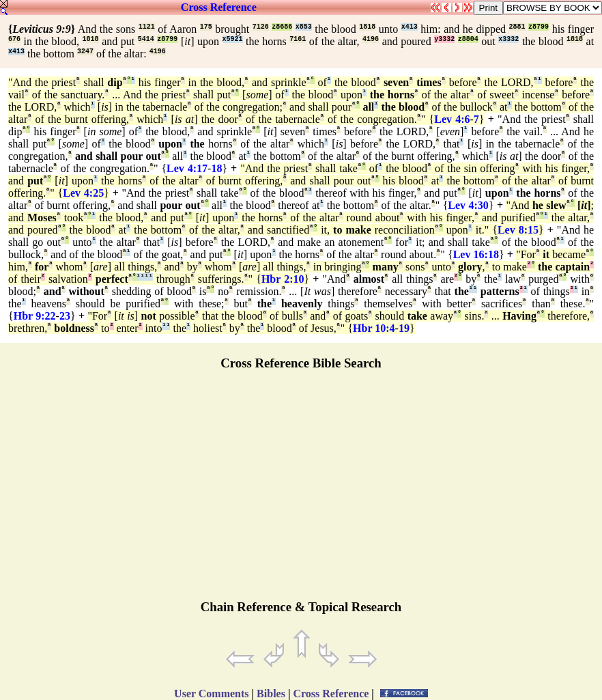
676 (14, 39)
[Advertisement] (301, 491)
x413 (410, 27)
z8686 (282, 27)
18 (216, 168)
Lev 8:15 (518, 230)
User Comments (211, 694)
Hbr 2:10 (283, 279)
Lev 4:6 (452, 119)
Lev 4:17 (187, 168)
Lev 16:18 (476, 254)
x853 (304, 27)
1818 (367, 27)
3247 (85, 52)
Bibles (271, 694)
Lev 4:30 (468, 205)
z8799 (539, 27)
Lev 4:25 (83, 193)
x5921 (233, 39)
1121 (147, 27)
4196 (371, 39)
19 (404, 328)
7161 (298, 39)
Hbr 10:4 (374, 328)
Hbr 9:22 (35, 316)
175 (206, 27)
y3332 (444, 39)
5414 (146, 39)
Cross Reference (219, 7)
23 (65, 316)
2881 (517, 27)
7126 (261, 27)
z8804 (468, 39)
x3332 (508, 39)
